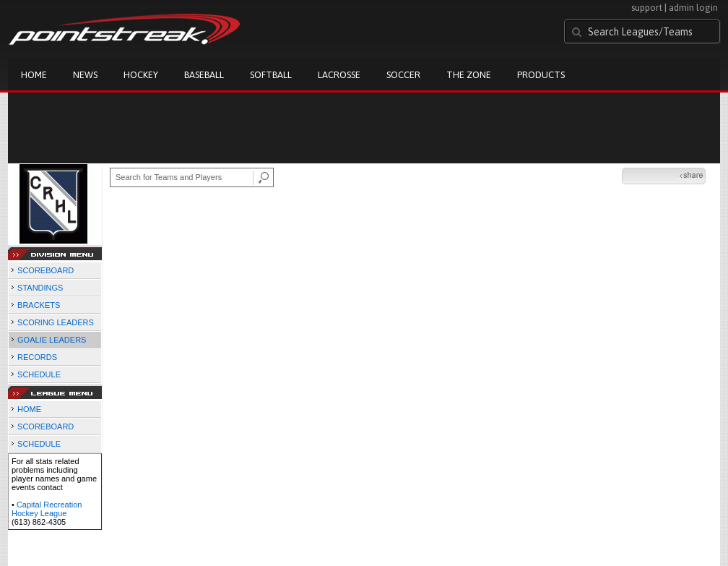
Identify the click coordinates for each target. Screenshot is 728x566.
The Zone (469, 75)
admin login (693, 8)
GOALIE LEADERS (52, 340)
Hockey (141, 75)
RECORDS (37, 357)
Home (34, 75)
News (85, 75)
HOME (29, 409)
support (647, 8)
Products (541, 75)
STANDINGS (40, 288)
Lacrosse (339, 75)
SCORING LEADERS (56, 322)
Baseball (204, 75)
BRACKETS (39, 305)
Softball (271, 75)
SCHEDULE (39, 374)
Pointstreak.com (124, 30)
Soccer (403, 75)
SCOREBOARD (45, 270)
